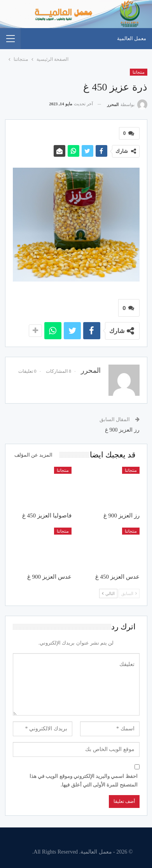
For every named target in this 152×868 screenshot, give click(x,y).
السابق (129, 593)
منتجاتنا (139, 72)
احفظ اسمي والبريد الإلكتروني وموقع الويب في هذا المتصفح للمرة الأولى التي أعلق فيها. (84, 780)
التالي (108, 593)
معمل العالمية (132, 38)
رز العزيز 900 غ (122, 430)
